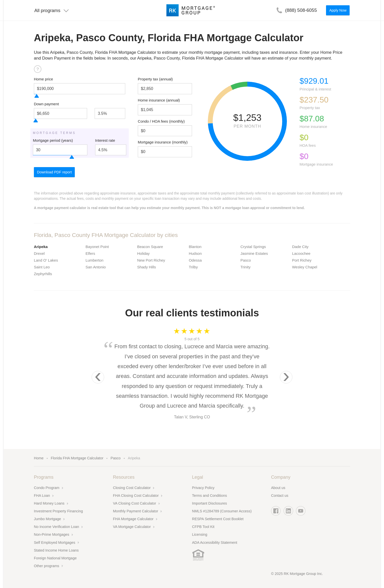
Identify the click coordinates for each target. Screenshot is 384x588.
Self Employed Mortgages (55, 543)
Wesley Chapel (305, 267)
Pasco (246, 260)
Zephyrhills (43, 274)
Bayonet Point (97, 247)
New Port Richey (151, 260)
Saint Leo (42, 267)
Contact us (280, 496)
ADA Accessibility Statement (215, 543)
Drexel (39, 253)
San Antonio (96, 267)
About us (278, 488)
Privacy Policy (203, 488)
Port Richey (302, 260)
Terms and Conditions (209, 496)
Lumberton (94, 260)
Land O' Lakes (46, 260)
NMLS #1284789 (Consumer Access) (222, 511)
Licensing (200, 534)
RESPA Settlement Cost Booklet (218, 519)
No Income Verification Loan (56, 527)
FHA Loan (42, 496)
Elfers (90, 253)
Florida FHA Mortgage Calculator (77, 458)
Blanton (195, 247)
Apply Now (338, 10)
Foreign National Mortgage (55, 558)
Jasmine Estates (254, 253)
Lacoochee (301, 253)
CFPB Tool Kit (203, 527)
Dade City (300, 247)
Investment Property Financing (58, 511)
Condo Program (47, 488)
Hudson (195, 253)
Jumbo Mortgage (47, 519)
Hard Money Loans (49, 503)
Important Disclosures (209, 503)
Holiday (144, 253)
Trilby (193, 267)
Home (39, 458)
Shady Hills (147, 267)
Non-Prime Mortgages (52, 534)
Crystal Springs (253, 247)
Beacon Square (150, 247)
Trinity (245, 267)
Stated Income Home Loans (56, 550)
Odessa (195, 260)
